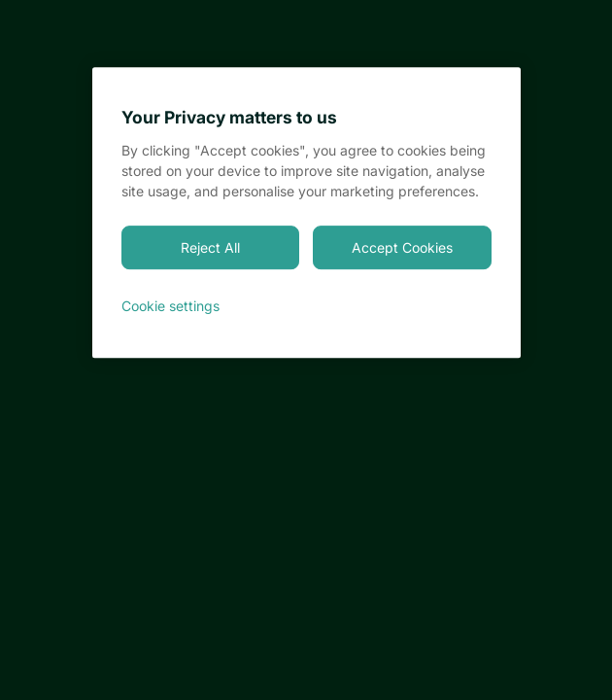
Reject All (210, 247)
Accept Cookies (402, 247)
